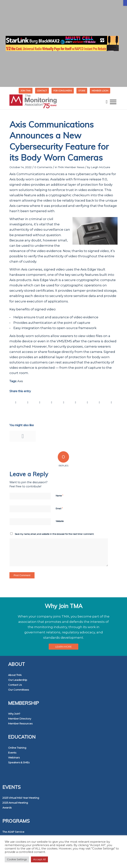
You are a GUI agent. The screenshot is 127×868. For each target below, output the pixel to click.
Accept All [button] (39, 859)
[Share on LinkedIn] (64, 402)
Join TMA (26, 91)
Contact (42, 91)
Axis (20, 381)
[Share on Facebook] (16, 402)
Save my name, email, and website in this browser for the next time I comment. (54, 534)
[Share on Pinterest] (52, 402)
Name (59, 495)
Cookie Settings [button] (17, 859)
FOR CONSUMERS (63, 91)
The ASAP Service (13, 832)
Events (12, 753)
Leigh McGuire (101, 167)
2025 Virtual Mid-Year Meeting (21, 798)
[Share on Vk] (87, 402)
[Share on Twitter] (28, 402)
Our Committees (18, 690)
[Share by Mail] (111, 402)
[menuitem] (26, 91)
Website (60, 521)
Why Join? (14, 714)
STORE (82, 91)
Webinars (14, 757)
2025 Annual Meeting (15, 803)
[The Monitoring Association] (53, 102)
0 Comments (43, 167)
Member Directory (20, 719)
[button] (125, 3)
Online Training (17, 748)
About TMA (15, 675)
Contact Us (15, 685)
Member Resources (20, 723)
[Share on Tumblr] (75, 402)
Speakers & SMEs (19, 762)
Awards (7, 808)
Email (59, 508)
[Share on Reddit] (99, 402)
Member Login (100, 91)
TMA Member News (71, 167)
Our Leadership (18, 680)
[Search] (107, 102)
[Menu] (113, 102)
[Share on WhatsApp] (40, 402)
